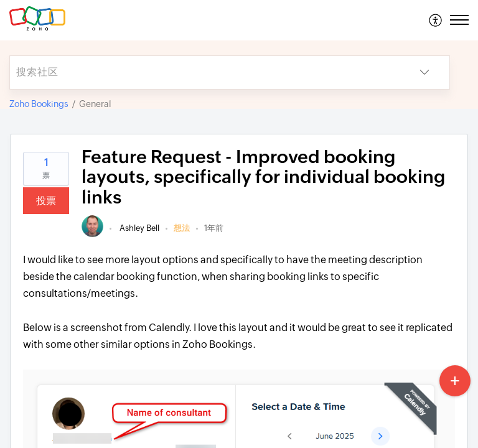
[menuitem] (436, 20)
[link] (92, 234)
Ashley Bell (138, 228)
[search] (205, 72)
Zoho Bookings (39, 104)
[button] (436, 20)
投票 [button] (46, 201)
